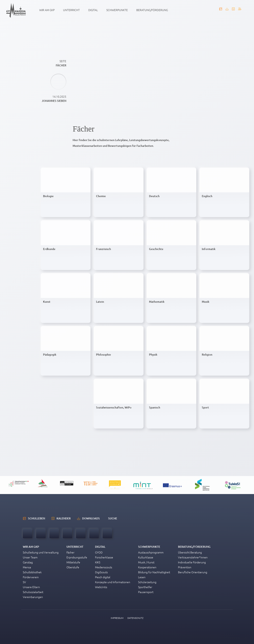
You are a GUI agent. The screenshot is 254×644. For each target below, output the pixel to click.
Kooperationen (147, 567)
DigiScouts (101, 572)
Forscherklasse (104, 557)
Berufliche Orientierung (193, 572)
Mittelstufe (73, 562)
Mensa (27, 567)
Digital (93, 10)
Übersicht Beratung (190, 552)
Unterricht (71, 10)
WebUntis (101, 587)
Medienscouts (104, 567)
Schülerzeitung (147, 582)
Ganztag (28, 562)
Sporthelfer (145, 587)
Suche (113, 518)
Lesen (142, 577)
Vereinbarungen (33, 597)
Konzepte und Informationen (113, 582)
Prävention (185, 567)
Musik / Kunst (146, 562)
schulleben (37, 518)
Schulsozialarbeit (33, 592)
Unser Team (30, 557)
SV (24, 582)
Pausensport (146, 592)
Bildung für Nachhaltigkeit (154, 572)
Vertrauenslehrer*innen (193, 557)
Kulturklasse (146, 557)
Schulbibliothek (32, 572)
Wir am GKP (47, 10)
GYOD (99, 552)
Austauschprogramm (151, 552)
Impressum (117, 618)
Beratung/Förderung (152, 10)
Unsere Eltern (31, 587)
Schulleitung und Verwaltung (41, 552)
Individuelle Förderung (192, 562)
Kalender (64, 518)
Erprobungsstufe (77, 557)
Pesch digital (103, 577)
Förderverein (31, 577)
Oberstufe (73, 567)
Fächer (70, 552)
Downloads (91, 518)
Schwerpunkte (117, 10)
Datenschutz (135, 618)
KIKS (98, 562)
